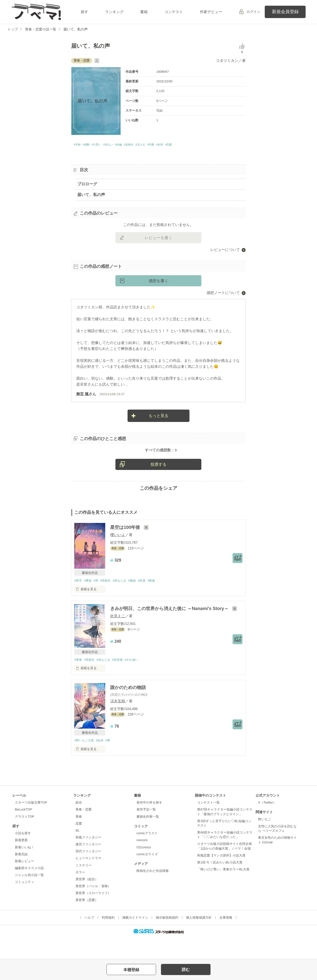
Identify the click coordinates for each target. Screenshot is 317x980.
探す (84, 12)
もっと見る (158, 417)
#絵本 (102, 761)
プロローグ (87, 185)
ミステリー (84, 886)
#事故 (89, 601)
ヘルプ (89, 939)
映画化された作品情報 (153, 892)
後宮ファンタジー (88, 866)
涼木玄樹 (118, 722)
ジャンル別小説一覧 (29, 896)
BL (78, 852)
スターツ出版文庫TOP (31, 824)
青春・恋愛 (84, 831)
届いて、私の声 (91, 196)
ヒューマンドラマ (88, 879)
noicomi (142, 861)
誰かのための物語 (128, 709)
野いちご (264, 841)
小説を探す (23, 854)
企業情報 (226, 939)
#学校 (78, 145)
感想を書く (158, 282)
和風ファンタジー (88, 859)
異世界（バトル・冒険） (93, 907)
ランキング (114, 12)
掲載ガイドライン (135, 939)
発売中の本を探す (149, 824)
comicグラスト (147, 854)
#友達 (149, 601)
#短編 (134, 145)
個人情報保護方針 (199, 939)
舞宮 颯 (82, 395)
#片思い (104, 145)
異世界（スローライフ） (93, 914)
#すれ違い (137, 680)
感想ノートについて (223, 294)
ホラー (80, 894)
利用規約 (108, 939)
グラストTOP (25, 838)
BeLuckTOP (24, 831)
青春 (79, 838)
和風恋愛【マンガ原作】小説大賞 (221, 876)
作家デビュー (211, 12)
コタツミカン (227, 61)
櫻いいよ (118, 555)
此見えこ (118, 636)
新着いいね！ (25, 868)
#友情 (189, 145)
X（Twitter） (267, 824)
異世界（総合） (87, 900)
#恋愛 (201, 145)
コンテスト (174, 12)
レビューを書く (158, 239)
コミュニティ (25, 903)
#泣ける (163, 145)
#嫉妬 (139, 601)
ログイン (253, 12)
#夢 (111, 761)
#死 (98, 601)
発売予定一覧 (146, 831)
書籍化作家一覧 (148, 838)
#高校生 (147, 145)
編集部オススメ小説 (29, 889)
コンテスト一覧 (208, 824)
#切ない (120, 145)
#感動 (90, 145)
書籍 (144, 12)
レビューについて (225, 251)
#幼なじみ (124, 601)
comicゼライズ (147, 875)
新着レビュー (25, 882)
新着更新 (21, 861)
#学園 (177, 145)
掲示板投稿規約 (167, 939)
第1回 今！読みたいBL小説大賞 (220, 884)
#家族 (160, 601)
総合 (79, 824)
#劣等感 (122, 680)
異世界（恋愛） (87, 921)
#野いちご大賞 (85, 761)
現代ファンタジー (88, 872)
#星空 (78, 601)
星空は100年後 (126, 548)
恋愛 (79, 845)
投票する (158, 484)
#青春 (78, 680)
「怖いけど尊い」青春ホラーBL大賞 (223, 891)
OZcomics (144, 868)
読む (186, 969)
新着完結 (21, 875)
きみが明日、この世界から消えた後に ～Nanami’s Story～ (170, 629)
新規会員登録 (285, 12)
